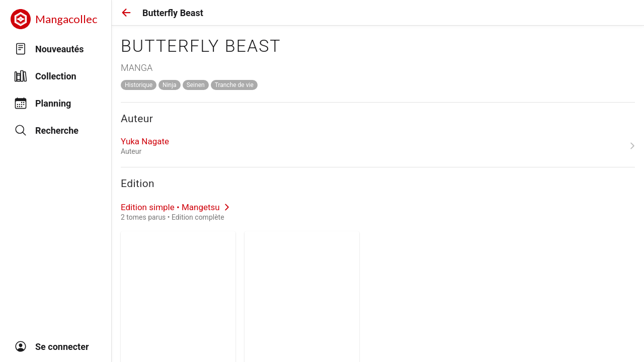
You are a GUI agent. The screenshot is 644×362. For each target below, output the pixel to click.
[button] (126, 13)
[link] (378, 146)
